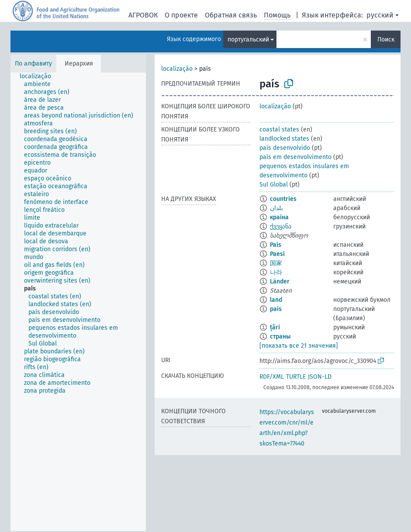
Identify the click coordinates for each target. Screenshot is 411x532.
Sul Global (274, 185)
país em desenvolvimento (295, 157)
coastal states (279, 130)
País (276, 245)
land (276, 300)
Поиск (386, 40)
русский (380, 15)
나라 (276, 272)
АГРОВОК (143, 15)
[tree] (78, 302)
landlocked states (284, 139)
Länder (280, 282)
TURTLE (296, 377)
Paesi (277, 254)
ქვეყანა (281, 226)
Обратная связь (231, 15)
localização (177, 69)
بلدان (276, 208)
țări (275, 327)
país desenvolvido (285, 148)
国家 (276, 263)
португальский (248, 40)
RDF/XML (272, 377)
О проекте (181, 15)
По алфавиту (33, 64)
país (276, 309)
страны (280, 337)
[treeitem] (39, 76)
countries (283, 199)
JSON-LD (320, 377)
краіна (279, 217)
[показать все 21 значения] (299, 346)
